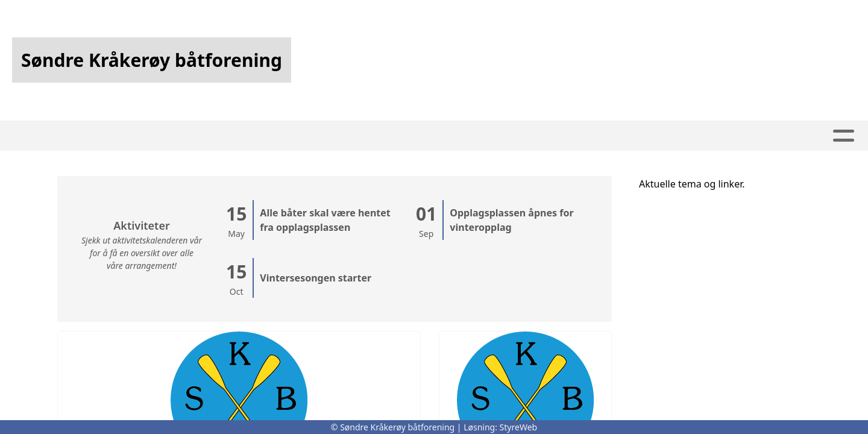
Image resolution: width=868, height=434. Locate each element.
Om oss (488, 136)
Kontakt (560, 136)
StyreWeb (519, 427)
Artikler (343, 136)
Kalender (414, 136)
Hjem (291, 136)
